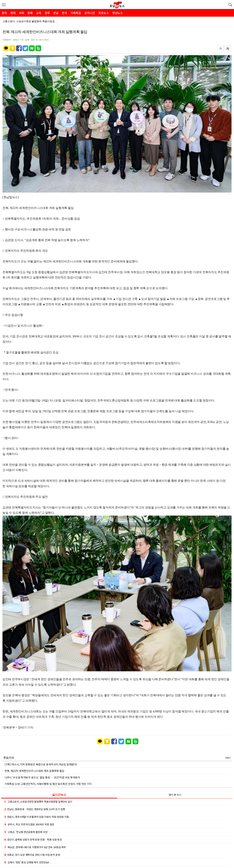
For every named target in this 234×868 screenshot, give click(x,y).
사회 (22, 13)
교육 (39, 13)
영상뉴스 (117, 13)
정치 (4, 13)
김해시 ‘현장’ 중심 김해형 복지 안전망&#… (28, 862)
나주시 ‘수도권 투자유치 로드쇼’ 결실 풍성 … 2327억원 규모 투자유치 (42, 777)
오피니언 (90, 13)
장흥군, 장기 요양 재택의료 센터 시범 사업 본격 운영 (32, 855)
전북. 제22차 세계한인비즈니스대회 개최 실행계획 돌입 (34, 771)
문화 (30, 13)
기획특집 (76, 13)
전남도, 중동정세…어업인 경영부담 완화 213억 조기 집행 (35, 809)
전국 (65, 13)
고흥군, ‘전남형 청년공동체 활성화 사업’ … (28, 832)
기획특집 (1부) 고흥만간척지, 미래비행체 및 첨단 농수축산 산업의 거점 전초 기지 (48, 784)
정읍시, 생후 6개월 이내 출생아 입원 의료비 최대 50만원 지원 (37, 817)
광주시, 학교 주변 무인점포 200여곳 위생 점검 (29, 824)
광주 (47, 13)
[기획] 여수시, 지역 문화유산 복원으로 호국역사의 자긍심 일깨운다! (41, 764)
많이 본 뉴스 (175, 795)
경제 (13, 13)
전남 (56, 13)
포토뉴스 (104, 13)
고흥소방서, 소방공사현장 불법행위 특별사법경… (30, 21)
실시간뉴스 (59, 795)
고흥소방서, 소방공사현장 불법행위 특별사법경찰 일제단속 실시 (38, 801)
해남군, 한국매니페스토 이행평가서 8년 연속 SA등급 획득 (35, 847)
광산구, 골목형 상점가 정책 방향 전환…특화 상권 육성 (33, 839)
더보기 (228, 758)
